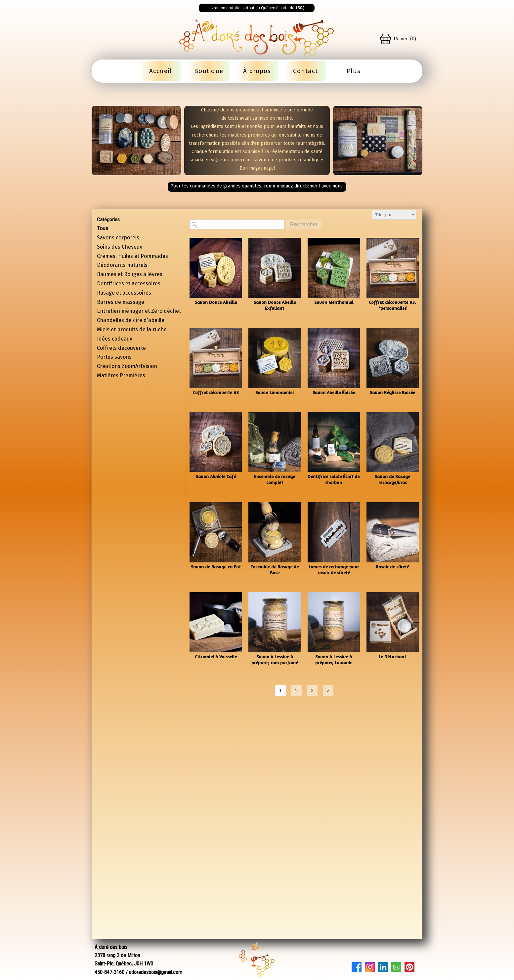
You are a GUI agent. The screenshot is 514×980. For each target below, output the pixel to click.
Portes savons (114, 357)
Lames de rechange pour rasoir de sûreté (334, 570)
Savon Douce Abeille (216, 302)
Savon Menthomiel (334, 302)
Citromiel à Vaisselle (216, 656)
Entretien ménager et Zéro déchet (139, 311)
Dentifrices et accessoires (129, 284)
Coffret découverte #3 (216, 392)
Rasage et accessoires (124, 293)
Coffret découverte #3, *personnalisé (392, 305)
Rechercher (304, 224)
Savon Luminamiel (275, 392)
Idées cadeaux (115, 339)
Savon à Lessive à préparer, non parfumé (275, 659)
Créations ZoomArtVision (127, 366)
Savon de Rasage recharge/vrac (392, 479)
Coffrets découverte (121, 348)
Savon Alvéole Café (216, 476)
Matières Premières (121, 375)
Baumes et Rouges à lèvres (130, 274)
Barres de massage (121, 302)
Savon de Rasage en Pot (216, 567)
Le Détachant (392, 656)
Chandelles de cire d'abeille (131, 320)
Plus (354, 71)
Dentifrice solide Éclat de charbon (334, 479)
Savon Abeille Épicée (334, 392)
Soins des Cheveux (120, 247)
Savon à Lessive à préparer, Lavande (334, 659)
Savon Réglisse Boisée (392, 392)
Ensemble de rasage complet (275, 479)
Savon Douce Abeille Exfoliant (275, 305)
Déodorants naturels (122, 265)
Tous (103, 228)
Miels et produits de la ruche (132, 329)
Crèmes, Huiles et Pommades (132, 256)
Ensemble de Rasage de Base (275, 570)
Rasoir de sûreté (392, 567)
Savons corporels (118, 238)
